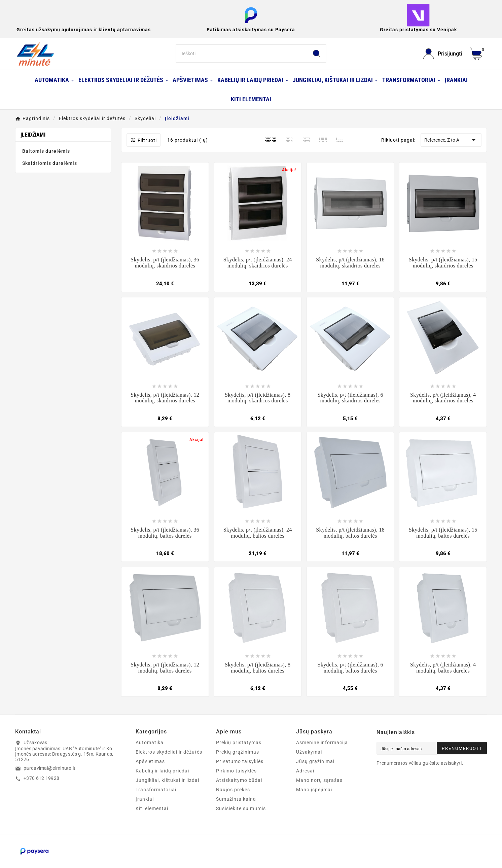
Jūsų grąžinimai (315, 761)
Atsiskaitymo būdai (239, 780)
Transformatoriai (156, 790)
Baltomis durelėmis (46, 151)
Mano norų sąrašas (319, 780)
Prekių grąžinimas (238, 752)
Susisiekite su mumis (241, 808)
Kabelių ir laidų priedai (162, 771)
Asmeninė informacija (322, 743)
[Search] (242, 53)
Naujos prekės (233, 790)
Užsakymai (309, 752)
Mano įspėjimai (314, 790)
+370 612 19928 (41, 778)
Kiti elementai (152, 808)
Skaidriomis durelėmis (50, 163)
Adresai (305, 771)
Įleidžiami (33, 135)
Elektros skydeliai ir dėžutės (169, 752)
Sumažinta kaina (236, 799)
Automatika (150, 743)
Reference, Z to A (451, 140)
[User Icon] (443, 54)
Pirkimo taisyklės (236, 771)
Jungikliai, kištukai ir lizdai (167, 780)
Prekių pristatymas (239, 743)
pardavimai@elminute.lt (50, 768)
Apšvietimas (150, 761)
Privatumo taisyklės (240, 761)
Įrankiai (145, 799)
